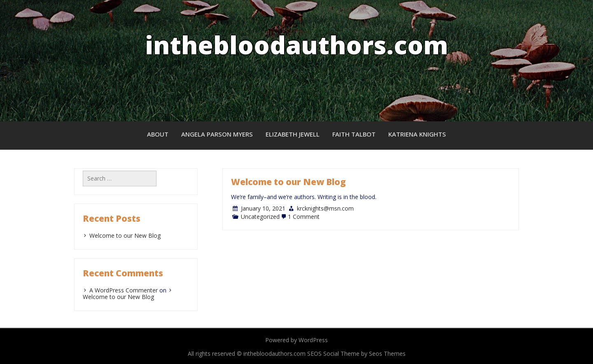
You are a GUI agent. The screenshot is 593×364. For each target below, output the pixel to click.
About (158, 134)
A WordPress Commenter (124, 290)
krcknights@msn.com (325, 208)
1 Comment (304, 217)
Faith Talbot (354, 134)
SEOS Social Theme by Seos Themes (356, 354)
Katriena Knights (417, 134)
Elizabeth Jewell (293, 134)
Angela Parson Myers (217, 134)
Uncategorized (260, 217)
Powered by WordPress (296, 340)
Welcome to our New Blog (288, 182)
